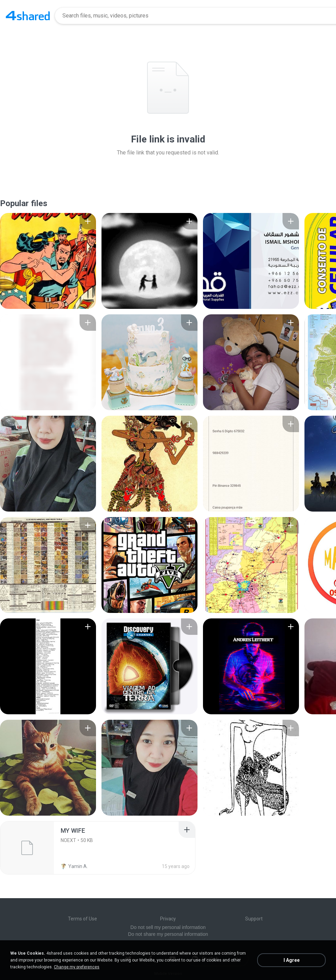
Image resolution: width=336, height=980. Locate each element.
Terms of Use (82, 919)
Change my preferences (77, 967)
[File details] (48, 261)
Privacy (168, 919)
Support (254, 919)
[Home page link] (28, 16)
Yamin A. (74, 866)
